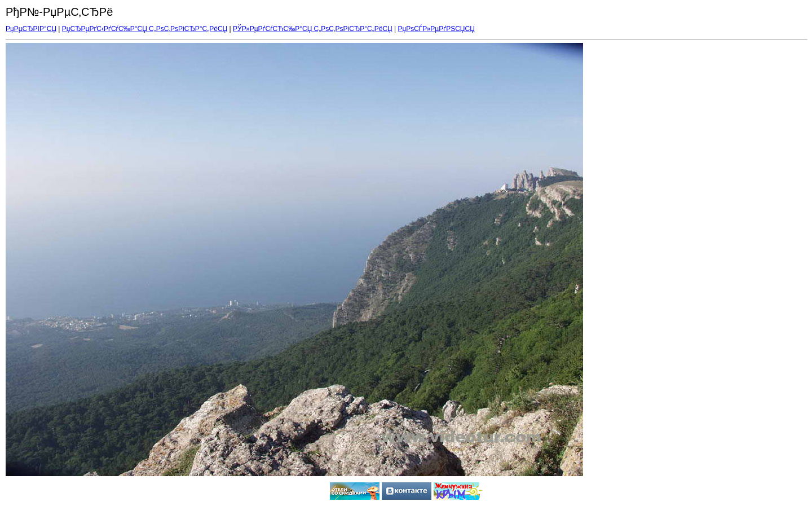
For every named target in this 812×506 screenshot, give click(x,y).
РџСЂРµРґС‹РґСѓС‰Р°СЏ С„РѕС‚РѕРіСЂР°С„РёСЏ (145, 29)
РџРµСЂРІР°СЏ (31, 29)
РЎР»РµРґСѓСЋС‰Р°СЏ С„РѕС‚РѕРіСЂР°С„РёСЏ (313, 29)
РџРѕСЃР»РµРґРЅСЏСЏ (436, 29)
